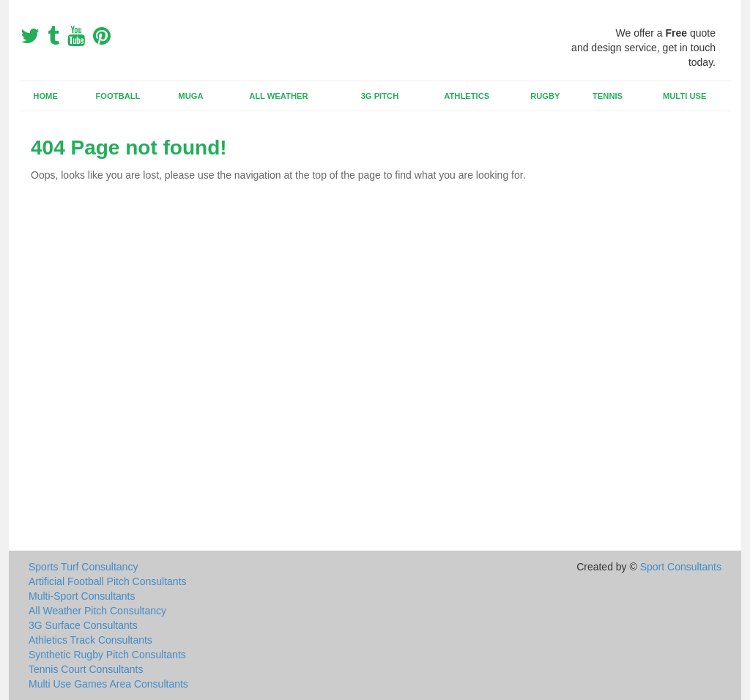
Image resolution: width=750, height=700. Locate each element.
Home (45, 96)
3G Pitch (380, 96)
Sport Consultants (681, 567)
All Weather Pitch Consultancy (97, 611)
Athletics (467, 96)
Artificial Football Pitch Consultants (108, 581)
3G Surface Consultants (83, 625)
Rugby (545, 96)
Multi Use (684, 96)
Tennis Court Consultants (86, 669)
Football (118, 96)
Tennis (608, 96)
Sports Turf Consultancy (83, 567)
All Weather (278, 96)
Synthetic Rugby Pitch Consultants (107, 655)
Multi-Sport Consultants (82, 596)
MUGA (190, 96)
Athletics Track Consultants (90, 640)
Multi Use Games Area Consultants (108, 684)
